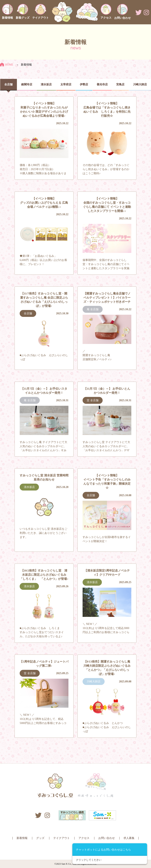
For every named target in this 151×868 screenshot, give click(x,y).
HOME (7, 65)
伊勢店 (84, 84)
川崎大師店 (140, 84)
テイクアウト (62, 838)
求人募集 (129, 838)
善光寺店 (102, 84)
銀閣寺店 (27, 84)
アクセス (84, 838)
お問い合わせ (107, 838)
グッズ (40, 838)
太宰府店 (66, 84)
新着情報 (22, 838)
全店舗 (8, 84)
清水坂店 (46, 84)
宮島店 (120, 84)
